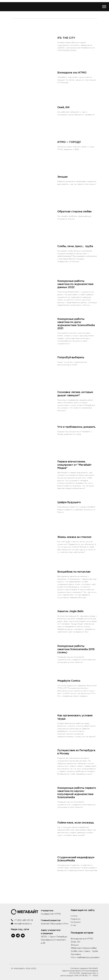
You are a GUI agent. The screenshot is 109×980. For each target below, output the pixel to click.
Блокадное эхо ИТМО (82, 939)
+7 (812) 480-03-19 (23, 920)
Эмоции (75, 945)
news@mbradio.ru (23, 924)
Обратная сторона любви (84, 948)
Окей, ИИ (76, 942)
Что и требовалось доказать (85, 957)
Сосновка (76, 954)
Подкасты (75, 919)
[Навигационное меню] (104, 7)
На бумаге (76, 922)
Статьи (74, 916)
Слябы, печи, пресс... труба (84, 951)
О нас (73, 925)
